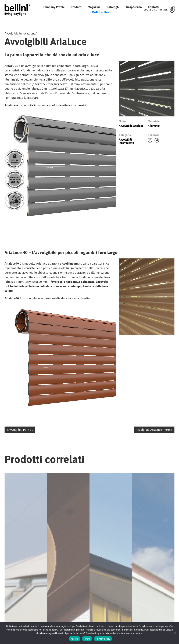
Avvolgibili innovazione (20, 33)
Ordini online (101, 12)
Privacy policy (103, 639)
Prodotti (76, 7)
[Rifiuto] (175, 633)
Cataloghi (113, 7)
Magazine (94, 7)
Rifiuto (87, 639)
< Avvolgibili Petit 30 (20, 432)
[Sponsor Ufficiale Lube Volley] (159, 10)
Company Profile (54, 7)
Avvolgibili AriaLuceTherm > (154, 432)
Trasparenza (134, 7)
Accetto (75, 639)
